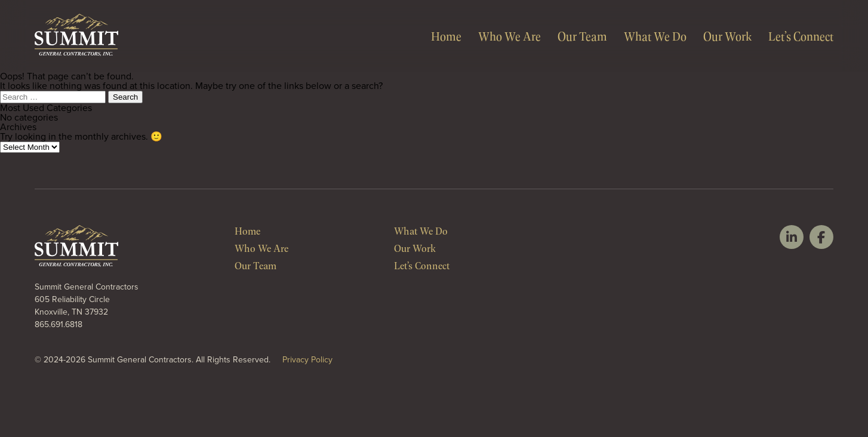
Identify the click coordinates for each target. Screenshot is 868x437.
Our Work (727, 36)
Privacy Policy (307, 360)
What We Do (655, 36)
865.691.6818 (59, 324)
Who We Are (510, 36)
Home (446, 36)
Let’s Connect (801, 36)
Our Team (582, 36)
